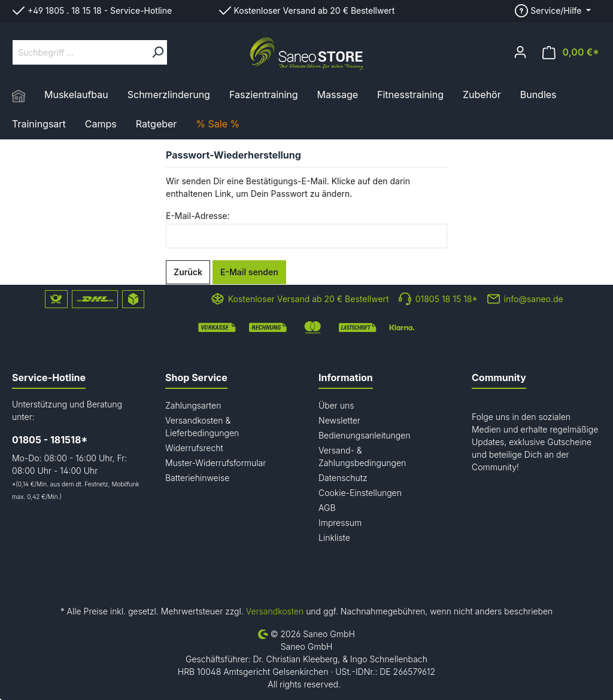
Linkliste (334, 538)
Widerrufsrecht (194, 448)
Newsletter (339, 420)
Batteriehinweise (197, 478)
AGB (327, 508)
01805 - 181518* (50, 440)
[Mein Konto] (520, 52)
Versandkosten (275, 611)
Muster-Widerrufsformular (216, 463)
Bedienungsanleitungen (364, 435)
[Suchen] (157, 52)
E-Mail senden (249, 272)
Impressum (340, 523)
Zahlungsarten (193, 405)
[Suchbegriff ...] (81, 52)
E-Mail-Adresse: (198, 216)
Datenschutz (343, 478)
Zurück (188, 272)
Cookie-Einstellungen (360, 493)
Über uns (336, 405)
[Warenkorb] (571, 52)
